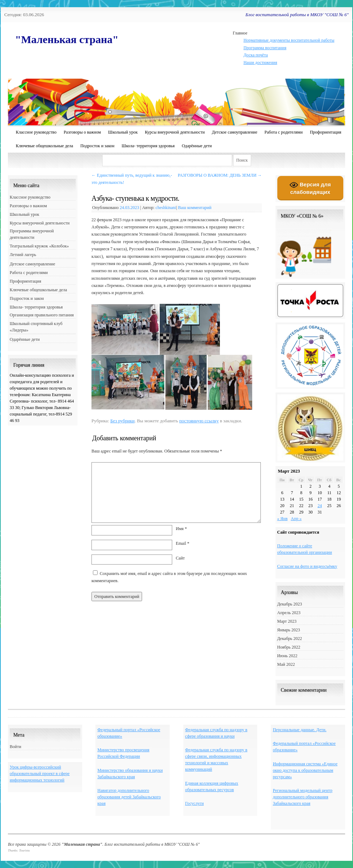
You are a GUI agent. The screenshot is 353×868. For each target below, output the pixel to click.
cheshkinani (166, 208)
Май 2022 (286, 664)
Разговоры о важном (82, 132)
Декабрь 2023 (290, 604)
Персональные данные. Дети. (299, 730)
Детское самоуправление (235, 132)
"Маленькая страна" (67, 39)
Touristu (24, 850)
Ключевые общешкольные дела (44, 146)
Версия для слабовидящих (310, 188)
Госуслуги (194, 803)
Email (183, 543)
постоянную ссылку (199, 421)
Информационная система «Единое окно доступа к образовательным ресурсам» (305, 770)
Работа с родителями (283, 132)
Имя (181, 529)
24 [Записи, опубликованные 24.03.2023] (320, 506)
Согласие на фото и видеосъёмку (307, 566)
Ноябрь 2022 (289, 647)
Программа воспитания (265, 48)
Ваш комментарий (195, 208)
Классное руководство (36, 132)
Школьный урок (123, 132)
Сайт (180, 558)
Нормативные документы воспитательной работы (289, 40)
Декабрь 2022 (290, 639)
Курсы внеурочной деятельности (175, 132)
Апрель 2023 (289, 613)
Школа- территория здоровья (148, 146)
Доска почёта (256, 55)
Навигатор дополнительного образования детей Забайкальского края (129, 797)
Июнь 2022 (288, 656)
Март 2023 (287, 621)
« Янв (283, 519)
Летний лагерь (23, 255)
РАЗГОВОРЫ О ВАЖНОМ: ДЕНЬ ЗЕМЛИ (220, 175)
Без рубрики (123, 421)
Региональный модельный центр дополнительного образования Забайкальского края (302, 797)
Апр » (296, 519)
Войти (15, 747)
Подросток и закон (97, 146)
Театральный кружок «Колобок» (39, 246)
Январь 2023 (289, 630)
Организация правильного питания (42, 315)
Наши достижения (260, 62)
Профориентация (326, 132)
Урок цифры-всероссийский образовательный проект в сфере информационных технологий (40, 774)
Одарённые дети (197, 146)
